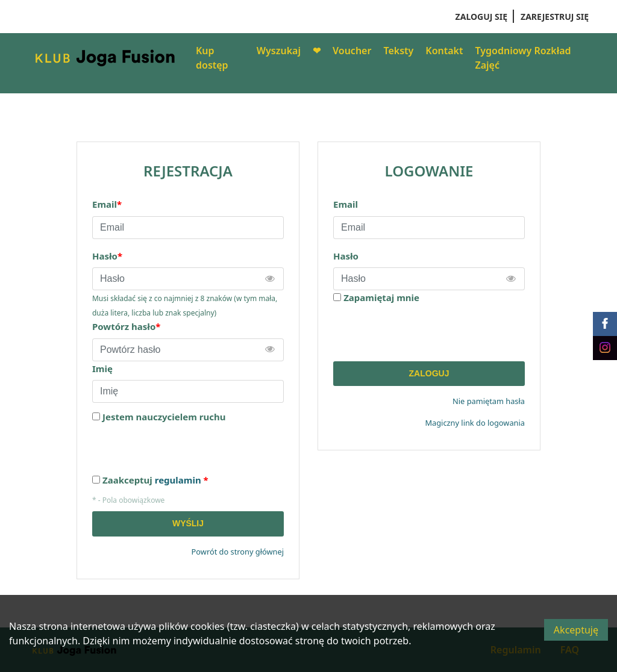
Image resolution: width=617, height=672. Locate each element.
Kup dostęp (212, 58)
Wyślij (188, 523)
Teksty (398, 51)
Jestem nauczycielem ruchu (164, 417)
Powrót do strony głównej (238, 552)
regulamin (178, 480)
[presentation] (425, 333)
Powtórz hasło (126, 326)
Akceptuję (576, 630)
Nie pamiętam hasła (489, 401)
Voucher (352, 51)
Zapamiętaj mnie (381, 297)
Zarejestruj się (555, 17)
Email (346, 204)
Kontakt (444, 51)
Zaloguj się (481, 17)
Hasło (346, 256)
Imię (102, 369)
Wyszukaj (279, 51)
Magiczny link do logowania (475, 423)
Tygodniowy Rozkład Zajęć (523, 58)
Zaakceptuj (155, 480)
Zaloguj (429, 373)
